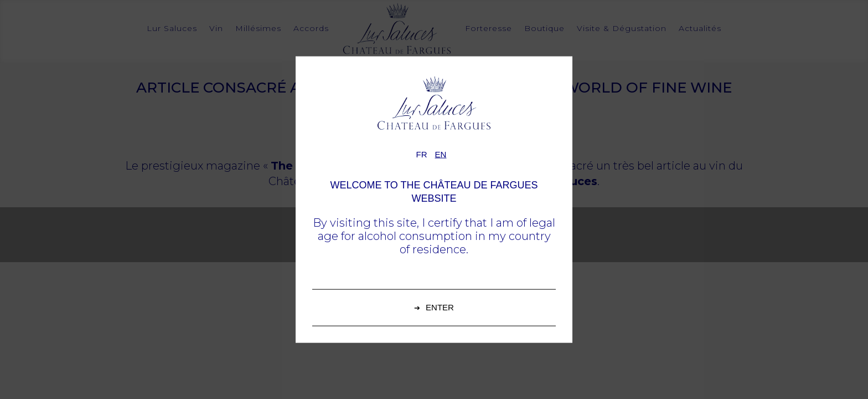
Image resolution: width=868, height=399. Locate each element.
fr (422, 154)
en (441, 154)
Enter (440, 307)
